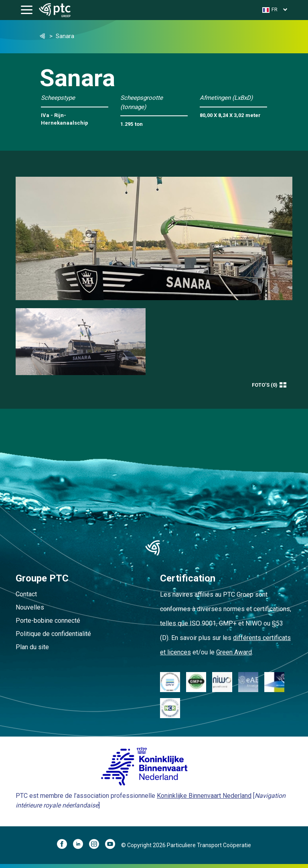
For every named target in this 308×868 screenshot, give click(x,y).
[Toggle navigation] (27, 10)
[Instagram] (97, 845)
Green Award (234, 652)
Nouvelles (30, 607)
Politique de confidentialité (53, 634)
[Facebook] (65, 845)
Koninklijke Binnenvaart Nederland (204, 796)
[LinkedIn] (81, 845)
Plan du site (32, 647)
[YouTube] (113, 845)
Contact (26, 594)
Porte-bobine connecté (48, 621)
